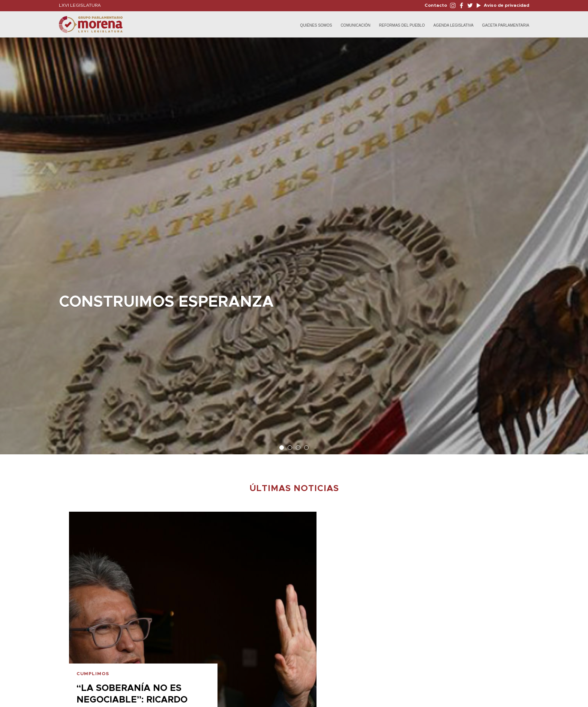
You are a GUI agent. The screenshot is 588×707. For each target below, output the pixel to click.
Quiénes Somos (316, 25)
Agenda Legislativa (454, 25)
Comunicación (355, 25)
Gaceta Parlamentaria (506, 25)
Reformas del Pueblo (402, 25)
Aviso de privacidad (506, 5)
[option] (294, 242)
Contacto (436, 5)
